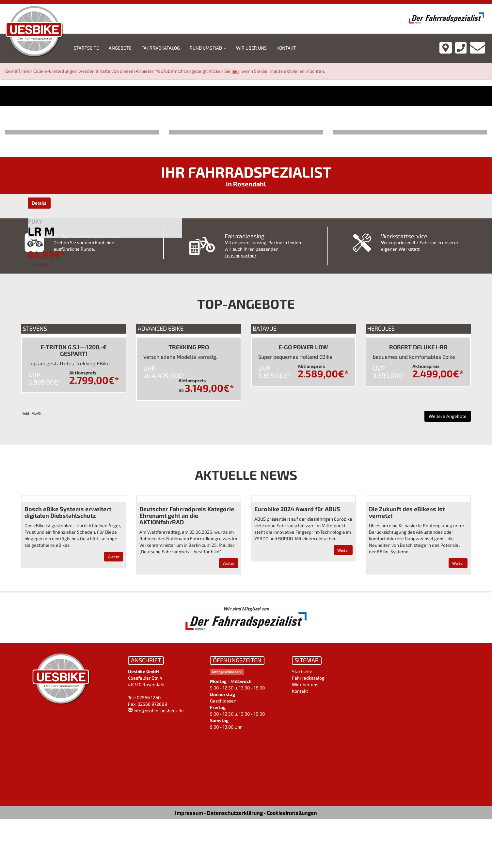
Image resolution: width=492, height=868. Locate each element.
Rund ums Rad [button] (208, 48)
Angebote (120, 48)
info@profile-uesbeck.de (159, 710)
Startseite (86, 48)
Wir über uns (251, 48)
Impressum (189, 813)
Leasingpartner (240, 255)
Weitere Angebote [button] (448, 416)
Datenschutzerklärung (235, 813)
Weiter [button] (114, 557)
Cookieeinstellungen (292, 813)
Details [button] (39, 203)
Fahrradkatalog (161, 48)
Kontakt (286, 48)
